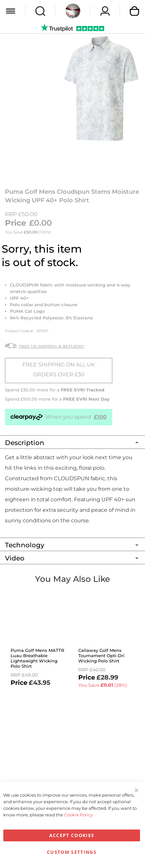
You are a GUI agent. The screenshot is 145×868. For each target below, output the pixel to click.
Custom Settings (72, 852)
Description (25, 443)
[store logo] (73, 11)
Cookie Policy (78, 815)
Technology (25, 545)
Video (15, 558)
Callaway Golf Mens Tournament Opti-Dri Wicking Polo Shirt (101, 656)
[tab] (72, 442)
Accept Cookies (72, 835)
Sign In (105, 11)
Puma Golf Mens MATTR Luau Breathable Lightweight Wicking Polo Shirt (37, 658)
